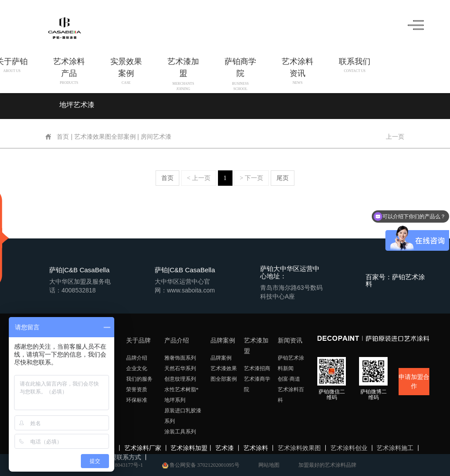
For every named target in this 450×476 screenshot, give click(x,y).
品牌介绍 (137, 358)
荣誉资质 (137, 389)
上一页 (395, 137)
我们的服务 (139, 379)
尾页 (283, 178)
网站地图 (269, 465)
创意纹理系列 (180, 379)
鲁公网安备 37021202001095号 (201, 465)
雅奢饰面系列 (180, 358)
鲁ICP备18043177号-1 (118, 465)
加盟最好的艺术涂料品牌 (327, 465)
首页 (63, 137)
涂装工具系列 (180, 432)
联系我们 (354, 65)
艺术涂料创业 (349, 448)
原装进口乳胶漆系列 (183, 416)
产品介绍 (177, 341)
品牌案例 (223, 341)
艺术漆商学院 (257, 384)
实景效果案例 (125, 71)
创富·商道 (289, 379)
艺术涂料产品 (68, 71)
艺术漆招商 (257, 368)
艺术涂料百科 (291, 395)
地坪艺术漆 (77, 105)
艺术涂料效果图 (299, 448)
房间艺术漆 (156, 137)
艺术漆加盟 (182, 71)
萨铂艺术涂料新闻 (291, 363)
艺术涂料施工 (395, 448)
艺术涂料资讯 (297, 71)
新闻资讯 (290, 341)
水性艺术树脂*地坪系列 (181, 395)
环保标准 (137, 400)
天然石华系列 (180, 368)
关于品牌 (138, 341)
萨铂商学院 (240, 71)
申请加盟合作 (414, 382)
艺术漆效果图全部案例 (105, 137)
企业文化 (137, 368)
